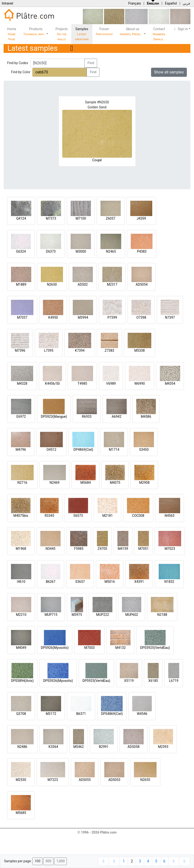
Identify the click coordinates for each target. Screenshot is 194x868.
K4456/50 (52, 384)
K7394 (80, 351)
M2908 (144, 483)
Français (134, 3)
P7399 (112, 317)
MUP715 (51, 615)
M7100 (81, 218)
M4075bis (21, 516)
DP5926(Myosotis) (55, 648)
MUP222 (103, 615)
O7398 (141, 317)
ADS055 (85, 780)
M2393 (163, 747)
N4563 (170, 516)
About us (131, 31)
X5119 (129, 681)
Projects (61, 34)
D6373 (51, 251)
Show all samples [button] (169, 72)
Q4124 (21, 218)
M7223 (53, 780)
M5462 (79, 747)
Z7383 (110, 351)
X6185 (153, 681)
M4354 (170, 384)
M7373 (51, 218)
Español (171, 3)
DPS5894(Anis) (22, 681)
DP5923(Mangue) (54, 417)
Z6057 (111, 218)
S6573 (78, 516)
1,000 (60, 861)
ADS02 (83, 284)
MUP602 (132, 615)
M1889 (21, 284)
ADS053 (114, 780)
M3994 (83, 317)
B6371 (81, 714)
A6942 (117, 417)
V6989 (111, 384)
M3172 (51, 714)
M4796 (21, 450)
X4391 (139, 582)
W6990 (140, 384)
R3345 (49, 516)
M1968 (21, 549)
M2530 (21, 780)
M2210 (21, 615)
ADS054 (142, 284)
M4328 (22, 384)
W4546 (142, 714)
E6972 (21, 417)
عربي (187, 3)
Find (91, 63)
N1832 (169, 582)
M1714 (114, 450)
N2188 (162, 615)
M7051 (143, 549)
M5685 (21, 813)
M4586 (146, 417)
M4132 (121, 648)
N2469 (55, 483)
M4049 (21, 648)
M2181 (108, 516)
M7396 (20, 351)
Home (12, 34)
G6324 (21, 251)
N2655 (145, 780)
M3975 (77, 615)
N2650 (52, 284)
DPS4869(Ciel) (112, 714)
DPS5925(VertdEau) (155, 648)
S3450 (144, 450)
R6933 (87, 417)
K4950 (53, 317)
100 (37, 861)
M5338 (140, 351)
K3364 (53, 747)
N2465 (111, 251)
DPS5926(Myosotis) (58, 681)
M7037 (22, 317)
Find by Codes (18, 63)
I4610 (21, 582)
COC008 (138, 516)
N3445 (50, 549)
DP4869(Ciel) (83, 450)
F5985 (79, 549)
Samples (82, 34)
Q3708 (21, 714)
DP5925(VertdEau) (96, 681)
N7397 (170, 317)
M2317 (112, 284)
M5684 (86, 483)
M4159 (123, 549)
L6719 (174, 681)
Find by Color (21, 72)
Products (34, 31)
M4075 (115, 483)
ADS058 (133, 747)
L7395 (49, 351)
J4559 (141, 218)
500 (48, 861)
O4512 (51, 450)
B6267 (51, 582)
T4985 (82, 384)
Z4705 (102, 549)
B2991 (104, 747)
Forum (104, 31)
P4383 (142, 251)
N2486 (22, 747)
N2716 (22, 483)
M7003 (89, 648)
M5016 (110, 582)
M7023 (170, 549)
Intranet (7, 3)
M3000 (81, 251)
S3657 (80, 582)
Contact (159, 34)
